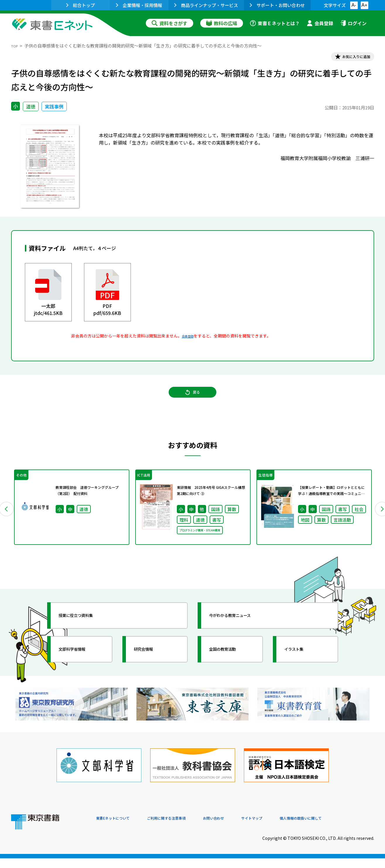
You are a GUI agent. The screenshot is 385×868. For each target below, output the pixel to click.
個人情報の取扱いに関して (346, 828)
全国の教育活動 (231, 665)
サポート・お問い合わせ (277, 5)
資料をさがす (170, 23)
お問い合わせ (241, 828)
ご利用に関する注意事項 (184, 828)
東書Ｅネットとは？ (275, 23)
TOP (16, 46)
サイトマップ (287, 828)
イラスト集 (301, 665)
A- (354, 5)
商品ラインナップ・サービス (206, 5)
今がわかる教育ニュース (242, 631)
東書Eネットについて (119, 828)
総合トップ (81, 5)
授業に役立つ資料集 (86, 631)
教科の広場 (222, 23)
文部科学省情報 (81, 665)
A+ (364, 5)
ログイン (353, 23)
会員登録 (320, 23)
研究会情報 (151, 665)
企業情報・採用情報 (139, 5)
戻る (193, 401)
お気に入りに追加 (349, 58)
